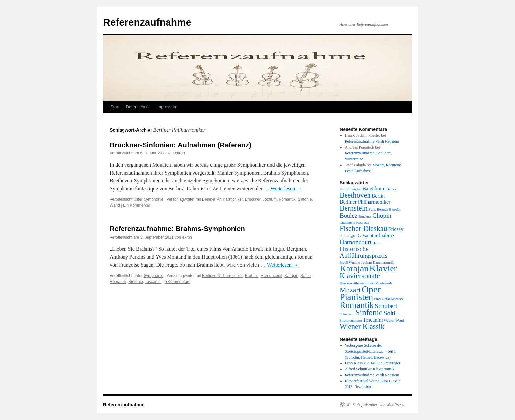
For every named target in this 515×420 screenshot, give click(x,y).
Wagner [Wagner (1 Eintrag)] (389, 321)
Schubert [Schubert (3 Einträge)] (386, 306)
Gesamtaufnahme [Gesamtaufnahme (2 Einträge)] (376, 235)
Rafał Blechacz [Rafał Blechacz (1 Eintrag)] (393, 299)
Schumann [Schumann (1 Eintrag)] (347, 314)
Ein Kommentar (137, 205)
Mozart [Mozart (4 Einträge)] (350, 290)
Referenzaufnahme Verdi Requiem (372, 141)
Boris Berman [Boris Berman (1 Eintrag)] (378, 210)
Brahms (252, 276)
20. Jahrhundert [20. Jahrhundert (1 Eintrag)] (350, 189)
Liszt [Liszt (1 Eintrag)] (371, 283)
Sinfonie (305, 199)
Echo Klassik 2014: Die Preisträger (373, 363)
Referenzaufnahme (147, 22)
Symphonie (153, 199)
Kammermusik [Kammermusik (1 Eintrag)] (383, 262)
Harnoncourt (272, 276)
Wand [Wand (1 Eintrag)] (400, 321)
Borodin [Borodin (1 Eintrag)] (395, 210)
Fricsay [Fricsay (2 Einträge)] (396, 229)
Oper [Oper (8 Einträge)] (371, 289)
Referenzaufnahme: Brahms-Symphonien (177, 229)
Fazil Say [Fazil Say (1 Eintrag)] (363, 223)
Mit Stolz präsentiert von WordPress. (375, 405)
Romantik (287, 199)
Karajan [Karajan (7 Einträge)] (354, 268)
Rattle (306, 276)
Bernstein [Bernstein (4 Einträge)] (354, 208)
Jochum (270, 199)
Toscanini (153, 282)
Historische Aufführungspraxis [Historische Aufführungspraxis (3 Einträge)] (363, 252)
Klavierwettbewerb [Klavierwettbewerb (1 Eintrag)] (353, 283)
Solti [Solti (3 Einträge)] (390, 313)
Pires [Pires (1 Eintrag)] (378, 299)
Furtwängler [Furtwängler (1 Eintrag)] (348, 236)
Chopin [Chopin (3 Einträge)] (382, 215)
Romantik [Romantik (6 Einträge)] (357, 305)
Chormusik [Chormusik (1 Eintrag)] (347, 223)
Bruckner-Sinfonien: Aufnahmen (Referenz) (180, 145)
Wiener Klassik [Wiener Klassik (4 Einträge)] (362, 327)
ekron (180, 153)
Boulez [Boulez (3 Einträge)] (349, 215)
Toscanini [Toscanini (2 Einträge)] (373, 320)
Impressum (167, 107)
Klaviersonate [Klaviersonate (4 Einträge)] (360, 276)
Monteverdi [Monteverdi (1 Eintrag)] (384, 283)
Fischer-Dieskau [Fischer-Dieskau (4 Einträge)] (363, 229)
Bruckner (253, 199)
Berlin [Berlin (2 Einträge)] (378, 196)
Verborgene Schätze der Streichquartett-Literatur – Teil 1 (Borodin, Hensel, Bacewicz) (370, 351)
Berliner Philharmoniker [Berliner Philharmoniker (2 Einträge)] (365, 202)
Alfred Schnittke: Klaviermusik (370, 369)
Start (115, 107)
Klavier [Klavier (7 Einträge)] (383, 268)
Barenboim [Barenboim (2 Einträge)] (374, 188)
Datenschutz (138, 107)
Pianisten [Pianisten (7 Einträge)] (356, 297)
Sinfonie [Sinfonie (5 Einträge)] (369, 312)
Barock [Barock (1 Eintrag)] (392, 189)
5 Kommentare (178, 282)
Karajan (291, 276)
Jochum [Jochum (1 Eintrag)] (366, 262)
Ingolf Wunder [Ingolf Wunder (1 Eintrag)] (350, 262)
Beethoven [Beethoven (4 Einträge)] (355, 195)
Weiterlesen (286, 188)
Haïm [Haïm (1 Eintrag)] (376, 243)
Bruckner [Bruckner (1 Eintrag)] (365, 216)
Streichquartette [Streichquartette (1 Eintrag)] (351, 321)
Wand (115, 205)
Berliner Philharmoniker (222, 199)
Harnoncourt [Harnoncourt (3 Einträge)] (356, 242)
